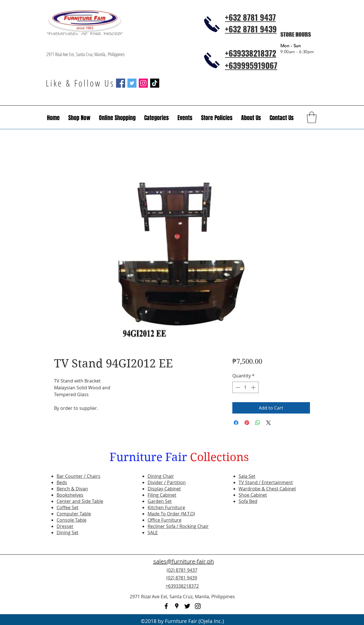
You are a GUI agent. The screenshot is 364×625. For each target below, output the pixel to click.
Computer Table (74, 514)
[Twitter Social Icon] (132, 83)
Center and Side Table (80, 501)
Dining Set (68, 533)
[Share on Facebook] (236, 423)
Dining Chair (161, 476)
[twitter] (187, 606)
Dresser (65, 526)
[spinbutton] (245, 387)
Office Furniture (165, 520)
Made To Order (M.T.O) (171, 514)
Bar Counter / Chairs (78, 476)
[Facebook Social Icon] (121, 83)
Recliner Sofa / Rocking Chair (178, 526)
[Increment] (254, 387)
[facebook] (166, 606)
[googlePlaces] (177, 606)
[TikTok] (155, 83)
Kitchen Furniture (166, 507)
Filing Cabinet (162, 495)
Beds (62, 482)
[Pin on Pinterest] (247, 423)
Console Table (72, 520)
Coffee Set (68, 507)
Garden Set (160, 501)
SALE (153, 533)
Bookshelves (70, 495)
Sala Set (247, 476)
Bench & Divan (72, 489)
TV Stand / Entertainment (266, 482)
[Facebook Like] (283, 581)
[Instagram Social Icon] (143, 83)
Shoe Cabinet (253, 495)
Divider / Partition (167, 482)
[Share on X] (268, 423)
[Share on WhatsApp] (258, 423)
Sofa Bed (248, 501)
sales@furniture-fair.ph (184, 561)
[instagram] (198, 606)
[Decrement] (237, 387)
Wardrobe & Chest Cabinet (267, 489)
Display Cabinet (164, 489)
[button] (185, 118)
